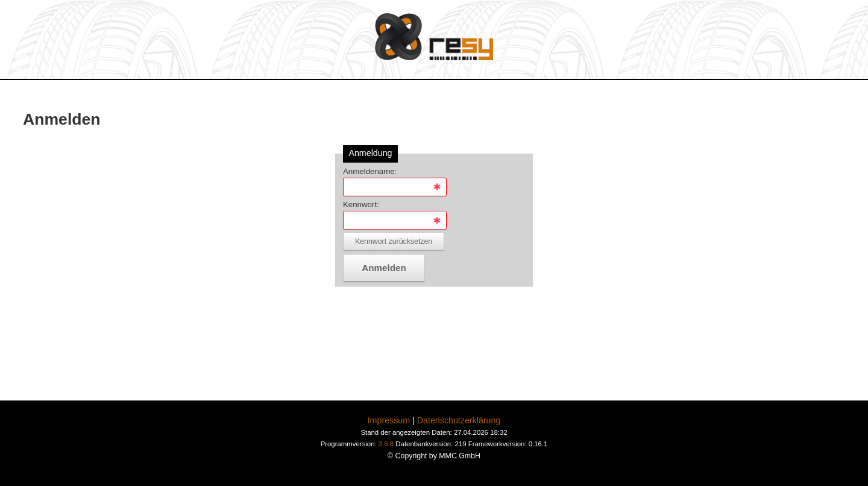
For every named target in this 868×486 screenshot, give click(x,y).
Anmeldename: (370, 171)
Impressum (389, 420)
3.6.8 (386, 444)
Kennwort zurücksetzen (394, 241)
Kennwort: (361, 204)
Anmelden (384, 268)
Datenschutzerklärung (459, 420)
